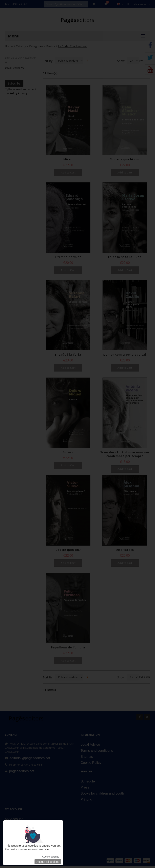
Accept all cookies (48, 862)
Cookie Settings (51, 857)
